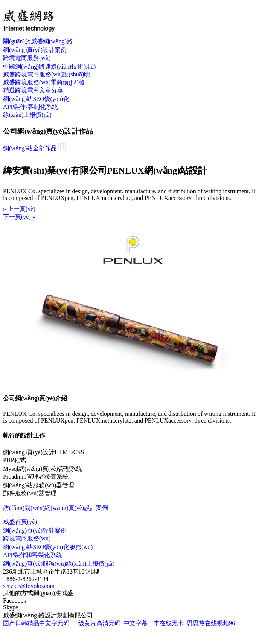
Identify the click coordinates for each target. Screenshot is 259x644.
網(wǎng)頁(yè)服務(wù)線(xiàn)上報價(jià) (59, 564)
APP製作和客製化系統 (33, 555)
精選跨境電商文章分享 (33, 90)
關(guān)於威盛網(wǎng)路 (38, 41)
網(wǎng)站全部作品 (34, 148)
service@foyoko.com (29, 586)
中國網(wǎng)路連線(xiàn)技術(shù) (49, 66)
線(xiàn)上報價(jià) (27, 115)
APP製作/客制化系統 (30, 107)
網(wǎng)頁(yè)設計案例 (35, 50)
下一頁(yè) (19, 217)
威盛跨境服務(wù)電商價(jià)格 (44, 82)
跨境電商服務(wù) (27, 58)
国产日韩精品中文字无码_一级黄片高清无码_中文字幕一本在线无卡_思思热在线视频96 (119, 623)
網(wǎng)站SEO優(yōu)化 (36, 99)
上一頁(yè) (19, 209)
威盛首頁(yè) (20, 522)
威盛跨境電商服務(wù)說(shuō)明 (46, 74)
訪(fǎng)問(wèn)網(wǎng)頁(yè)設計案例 (56, 508)
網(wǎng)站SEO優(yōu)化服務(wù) (48, 547)
